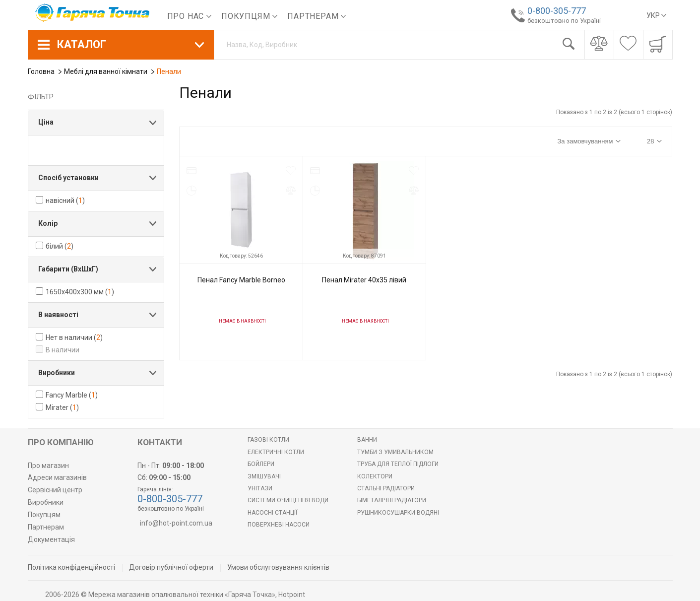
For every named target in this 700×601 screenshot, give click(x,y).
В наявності (58, 315)
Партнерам (317, 16)
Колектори (375, 476)
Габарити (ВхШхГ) (68, 269)
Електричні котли (276, 452)
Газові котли (268, 440)
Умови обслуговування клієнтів (278, 567)
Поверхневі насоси (279, 525)
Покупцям (249, 16)
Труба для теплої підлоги (398, 464)
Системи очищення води (288, 500)
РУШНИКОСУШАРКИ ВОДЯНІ (398, 513)
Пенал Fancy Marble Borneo (241, 280)
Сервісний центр (55, 490)
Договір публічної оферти (171, 567)
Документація (51, 539)
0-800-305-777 (554, 11)
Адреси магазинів (57, 477)
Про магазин (48, 466)
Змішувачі (264, 476)
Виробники (57, 373)
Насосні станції (272, 513)
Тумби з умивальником (395, 452)
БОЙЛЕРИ (261, 464)
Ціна (46, 122)
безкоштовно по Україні (562, 21)
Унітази (260, 488)
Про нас (189, 16)
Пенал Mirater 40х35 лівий (364, 280)
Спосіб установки (68, 178)
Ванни (367, 440)
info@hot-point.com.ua (176, 523)
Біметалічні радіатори (392, 500)
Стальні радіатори (386, 488)
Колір (48, 223)
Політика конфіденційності (71, 567)
